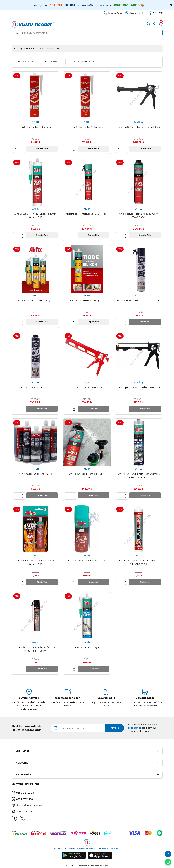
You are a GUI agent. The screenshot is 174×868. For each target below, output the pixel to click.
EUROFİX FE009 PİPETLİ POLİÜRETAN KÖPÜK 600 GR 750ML (35, 649)
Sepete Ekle (42, 149)
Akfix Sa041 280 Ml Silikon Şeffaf (87, 300)
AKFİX (35, 209)
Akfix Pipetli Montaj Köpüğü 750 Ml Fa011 (87, 214)
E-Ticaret (80, 866)
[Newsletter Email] (87, 728)
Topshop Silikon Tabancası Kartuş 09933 (139, 127)
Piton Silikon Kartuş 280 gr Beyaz (35, 127)
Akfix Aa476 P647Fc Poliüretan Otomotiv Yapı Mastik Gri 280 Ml (139, 476)
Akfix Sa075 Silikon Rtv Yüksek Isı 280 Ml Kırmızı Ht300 (35, 215)
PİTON (35, 122)
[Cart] (161, 24)
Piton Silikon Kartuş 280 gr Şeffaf (87, 127)
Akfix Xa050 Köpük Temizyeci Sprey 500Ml (87, 476)
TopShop (139, 122)
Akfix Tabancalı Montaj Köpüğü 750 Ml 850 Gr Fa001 (139, 215)
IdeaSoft (70, 866)
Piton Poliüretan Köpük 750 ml (35, 387)
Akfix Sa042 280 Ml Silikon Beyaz (35, 300)
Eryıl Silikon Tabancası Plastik (87, 387)
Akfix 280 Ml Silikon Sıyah (87, 647)
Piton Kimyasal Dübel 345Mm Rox (35, 474)
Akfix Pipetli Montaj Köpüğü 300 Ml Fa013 (87, 561)
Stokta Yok (145, 322)
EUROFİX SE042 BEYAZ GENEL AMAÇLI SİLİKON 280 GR (139, 562)
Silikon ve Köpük (50, 48)
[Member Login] (154, 24)
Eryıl (87, 382)
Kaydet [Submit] (114, 728)
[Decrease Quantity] (22, 150)
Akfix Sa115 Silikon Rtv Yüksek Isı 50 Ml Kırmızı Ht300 (35, 562)
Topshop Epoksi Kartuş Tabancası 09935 (139, 387)
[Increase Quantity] (22, 148)
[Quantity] (18, 149)
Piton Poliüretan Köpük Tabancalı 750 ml (139, 300)
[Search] (87, 33)
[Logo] (33, 24)
